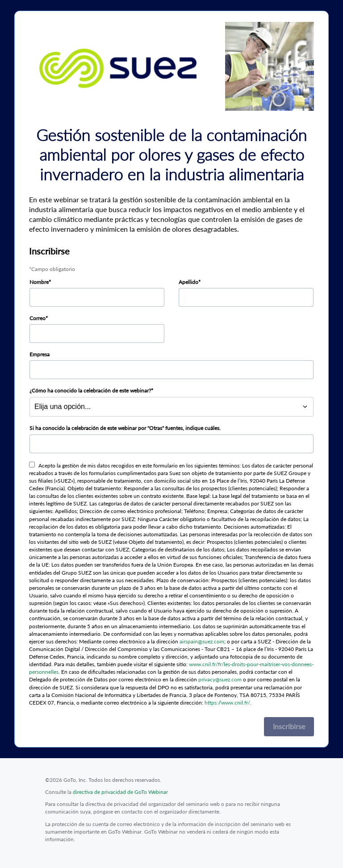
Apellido (188, 282)
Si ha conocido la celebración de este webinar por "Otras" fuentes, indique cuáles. (125, 428)
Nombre (39, 282)
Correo (38, 318)
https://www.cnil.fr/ (227, 703)
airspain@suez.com (202, 641)
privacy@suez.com (220, 679)
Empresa (40, 354)
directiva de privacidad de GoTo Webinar (120, 792)
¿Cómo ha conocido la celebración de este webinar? (90, 390)
